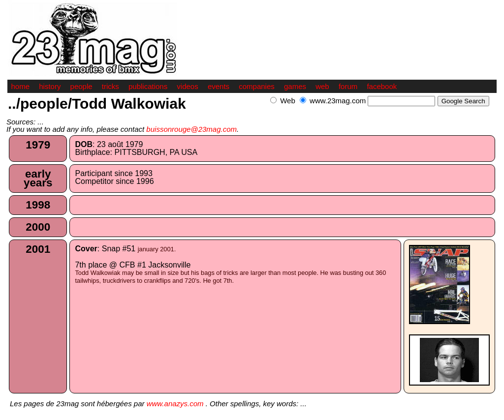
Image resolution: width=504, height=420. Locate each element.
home (21, 86)
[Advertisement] (381, 111)
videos (187, 86)
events (219, 86)
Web (288, 101)
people (81, 86)
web (322, 86)
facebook (382, 86)
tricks (110, 86)
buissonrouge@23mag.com (191, 129)
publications (148, 86)
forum (348, 86)
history (50, 86)
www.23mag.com (338, 101)
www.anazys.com (175, 404)
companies (257, 86)
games (295, 86)
